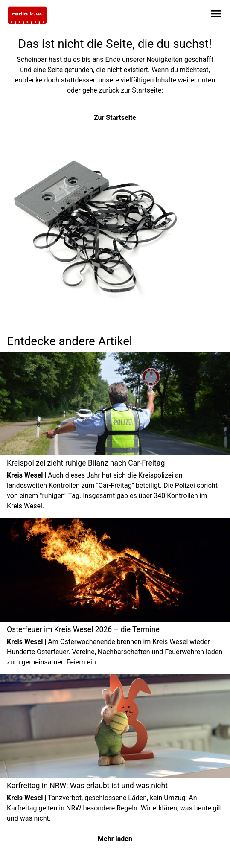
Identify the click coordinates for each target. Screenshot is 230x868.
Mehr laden (115, 839)
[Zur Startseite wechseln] (27, 15)
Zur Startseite (115, 118)
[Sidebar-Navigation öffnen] (216, 15)
